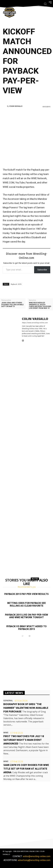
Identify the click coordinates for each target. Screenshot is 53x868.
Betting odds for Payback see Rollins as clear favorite (27, 604)
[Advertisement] (26, 137)
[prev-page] (23, 636)
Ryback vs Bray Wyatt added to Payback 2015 (26, 628)
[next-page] (29, 636)
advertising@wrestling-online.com (34, 860)
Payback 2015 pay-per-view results (26, 594)
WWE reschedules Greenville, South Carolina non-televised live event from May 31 (40, 306)
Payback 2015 (16, 284)
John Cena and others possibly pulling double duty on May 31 (12, 305)
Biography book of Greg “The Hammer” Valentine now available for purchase (26, 708)
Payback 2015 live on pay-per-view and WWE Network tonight (26, 616)
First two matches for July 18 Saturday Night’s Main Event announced (24, 740)
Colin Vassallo (16, 106)
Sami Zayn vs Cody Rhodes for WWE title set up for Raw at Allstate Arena (26, 769)
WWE (6, 733)
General (8, 701)
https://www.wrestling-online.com (35, 323)
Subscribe (42, 270)
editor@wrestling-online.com (37, 856)
